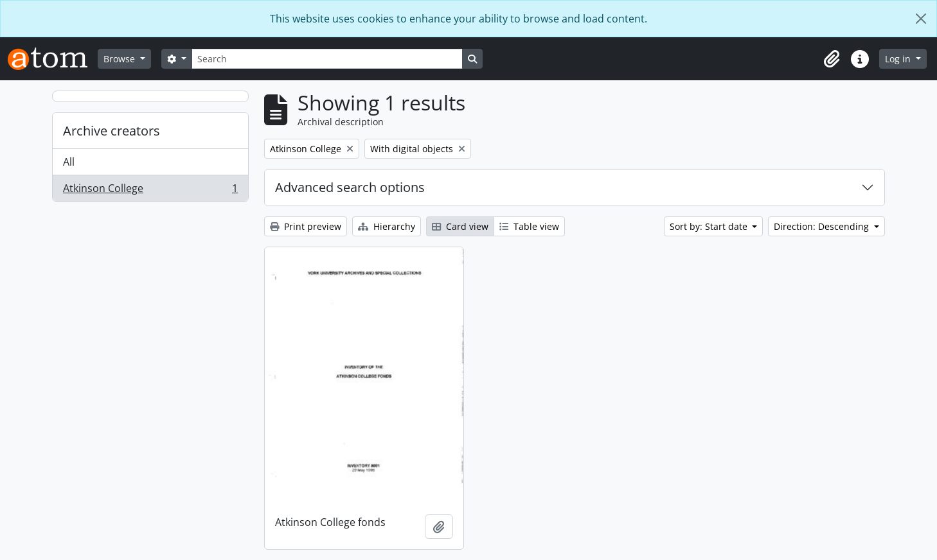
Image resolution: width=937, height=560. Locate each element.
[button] (832, 59)
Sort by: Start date (710, 226)
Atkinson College (150, 191)
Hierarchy (387, 226)
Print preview (306, 226)
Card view (460, 226)
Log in (899, 59)
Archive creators (112, 131)
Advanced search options (350, 187)
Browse (120, 59)
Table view (529, 226)
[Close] (921, 19)
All (69, 162)
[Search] (327, 59)
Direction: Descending (823, 226)
